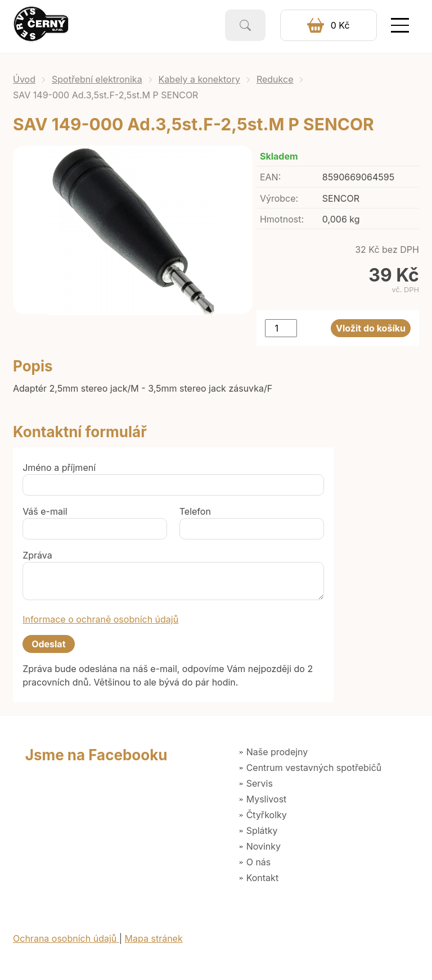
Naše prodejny (277, 752)
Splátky (262, 831)
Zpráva (37, 555)
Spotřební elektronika (97, 79)
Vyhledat (245, 25)
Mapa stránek (154, 938)
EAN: (270, 177)
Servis (260, 783)
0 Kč (340, 25)
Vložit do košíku (371, 328)
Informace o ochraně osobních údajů (100, 619)
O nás (259, 862)
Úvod (24, 79)
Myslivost (267, 799)
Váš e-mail (45, 511)
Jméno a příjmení (59, 468)
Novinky (264, 846)
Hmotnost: (282, 219)
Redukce (275, 79)
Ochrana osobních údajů (66, 938)
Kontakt (262, 878)
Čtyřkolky (267, 815)
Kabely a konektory (199, 79)
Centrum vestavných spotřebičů (314, 768)
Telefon (195, 511)
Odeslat (48, 644)
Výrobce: (279, 198)
